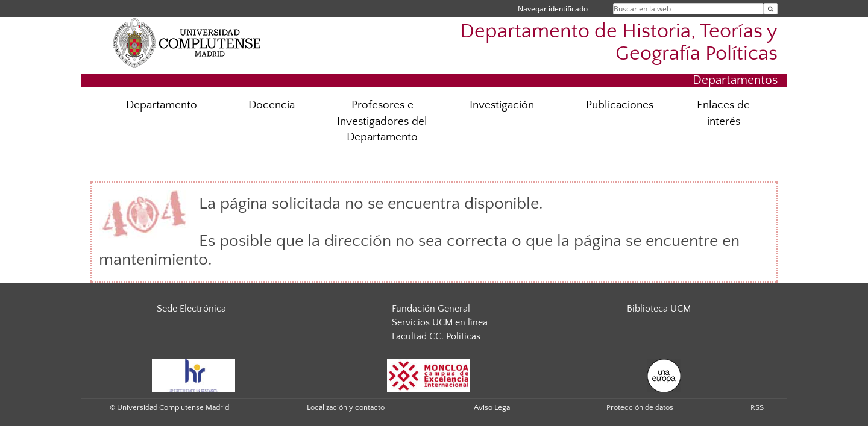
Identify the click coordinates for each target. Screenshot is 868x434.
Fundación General (431, 309)
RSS (757, 407)
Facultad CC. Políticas (436, 336)
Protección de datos (640, 407)
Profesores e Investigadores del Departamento (382, 121)
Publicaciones (620, 105)
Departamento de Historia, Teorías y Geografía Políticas (619, 43)
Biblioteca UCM (659, 309)
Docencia (272, 105)
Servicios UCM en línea (440, 322)
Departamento (162, 105)
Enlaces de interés (723, 113)
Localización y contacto (346, 407)
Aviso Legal (493, 407)
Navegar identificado (553, 9)
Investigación (502, 105)
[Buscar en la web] (771, 9)
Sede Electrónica (191, 309)
